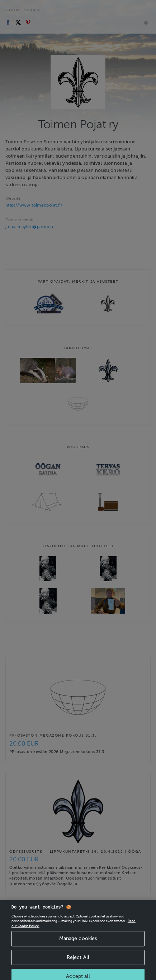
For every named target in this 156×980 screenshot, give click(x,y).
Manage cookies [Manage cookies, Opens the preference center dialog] (78, 942)
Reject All (78, 961)
